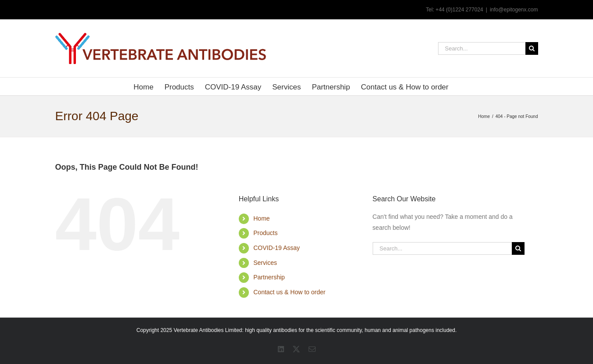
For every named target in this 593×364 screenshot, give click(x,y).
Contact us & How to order (289, 292)
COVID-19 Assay (277, 248)
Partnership (269, 277)
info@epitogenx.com (514, 10)
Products (265, 233)
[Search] (532, 48)
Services (265, 263)
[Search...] (482, 48)
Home (261, 218)
